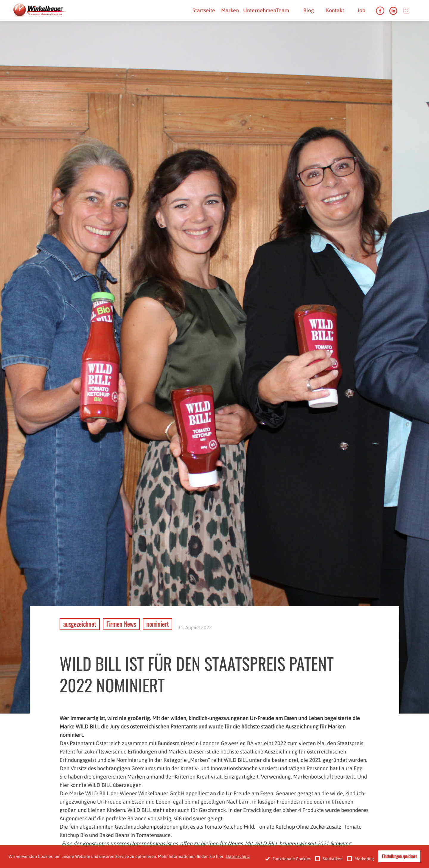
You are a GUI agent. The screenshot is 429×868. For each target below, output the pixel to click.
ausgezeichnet (80, 624)
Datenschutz (238, 856)
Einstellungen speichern (400, 856)
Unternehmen (260, 10)
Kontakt (335, 10)
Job (361, 10)
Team (282, 10)
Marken (230, 10)
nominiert (157, 624)
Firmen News (121, 624)
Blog (309, 10)
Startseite (204, 10)
